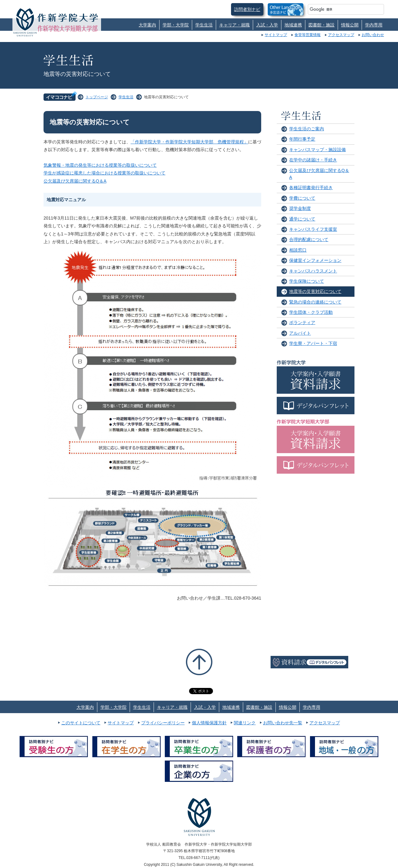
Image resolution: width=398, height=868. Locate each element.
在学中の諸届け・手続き (313, 160)
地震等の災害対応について (315, 291)
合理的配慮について (309, 239)
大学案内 (147, 25)
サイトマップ (276, 35)
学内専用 (374, 25)
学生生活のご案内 (307, 129)
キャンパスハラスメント (313, 271)
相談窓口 (298, 250)
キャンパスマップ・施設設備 (317, 150)
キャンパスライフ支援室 (313, 229)
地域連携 (293, 25)
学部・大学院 (176, 25)
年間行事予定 (302, 139)
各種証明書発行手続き (311, 188)
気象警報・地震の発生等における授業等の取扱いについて (100, 165)
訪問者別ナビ (247, 9)
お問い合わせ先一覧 (283, 723)
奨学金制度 (300, 208)
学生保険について (307, 281)
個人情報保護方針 (209, 723)
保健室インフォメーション (315, 260)
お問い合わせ (373, 35)
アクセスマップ (341, 35)
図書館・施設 (322, 25)
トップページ (97, 97)
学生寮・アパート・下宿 (313, 343)
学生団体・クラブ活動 (311, 312)
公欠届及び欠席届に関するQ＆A (75, 181)
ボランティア (302, 323)
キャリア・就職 (234, 25)
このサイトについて (81, 723)
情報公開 (350, 25)
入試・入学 (267, 25)
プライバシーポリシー (163, 723)
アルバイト (300, 333)
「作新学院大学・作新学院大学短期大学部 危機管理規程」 (189, 142)
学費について (302, 198)
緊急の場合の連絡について (315, 302)
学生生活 (204, 25)
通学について (302, 219)
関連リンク (245, 723)
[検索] (338, 9)
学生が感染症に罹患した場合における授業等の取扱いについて (104, 173)
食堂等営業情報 (308, 35)
